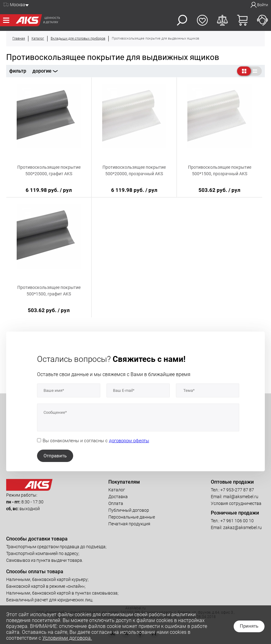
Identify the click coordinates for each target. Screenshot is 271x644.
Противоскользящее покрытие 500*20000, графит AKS (49, 170)
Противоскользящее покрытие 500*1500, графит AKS (49, 291)
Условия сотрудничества (236, 503)
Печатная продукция (129, 524)
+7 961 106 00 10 (237, 521)
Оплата (116, 503)
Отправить (55, 456)
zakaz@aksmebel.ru (242, 527)
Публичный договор (129, 510)
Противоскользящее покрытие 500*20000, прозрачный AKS (134, 170)
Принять (249, 626)
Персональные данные (132, 517)
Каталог (117, 490)
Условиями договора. (67, 638)
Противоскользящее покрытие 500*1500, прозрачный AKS (220, 170)
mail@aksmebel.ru (241, 497)
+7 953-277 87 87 (237, 490)
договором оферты (129, 441)
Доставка (118, 497)
